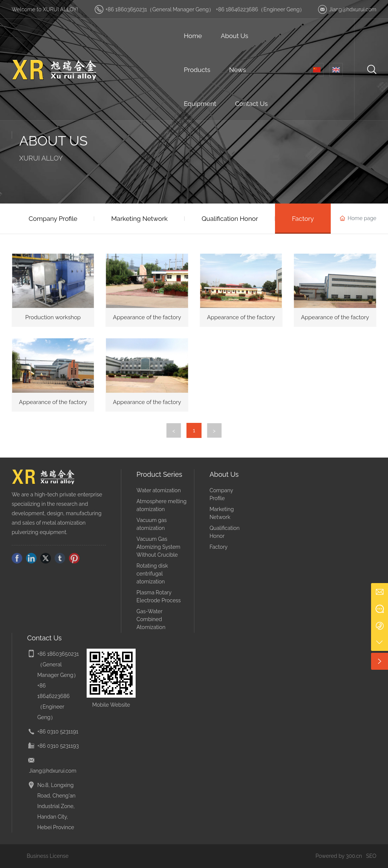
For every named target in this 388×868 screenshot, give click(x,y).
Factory (218, 547)
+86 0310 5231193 (58, 746)
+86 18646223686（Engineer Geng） (260, 9)
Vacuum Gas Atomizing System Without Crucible (158, 547)
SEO (371, 856)
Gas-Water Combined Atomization (151, 619)
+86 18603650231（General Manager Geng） (160, 9)
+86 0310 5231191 (58, 732)
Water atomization (159, 490)
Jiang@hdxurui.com (353, 9)
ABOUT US (53, 141)
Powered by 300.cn (339, 856)
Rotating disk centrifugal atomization (152, 574)
